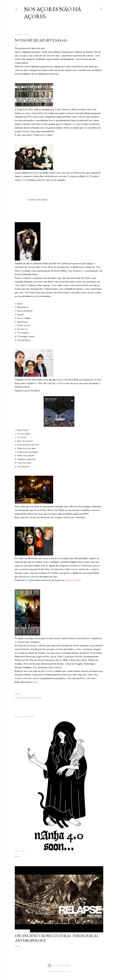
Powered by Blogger (59, 965)
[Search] (101, 8)
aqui (74, 124)
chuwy (67, 971)
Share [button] (17, 694)
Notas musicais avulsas (31, 698)
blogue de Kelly (73, 580)
